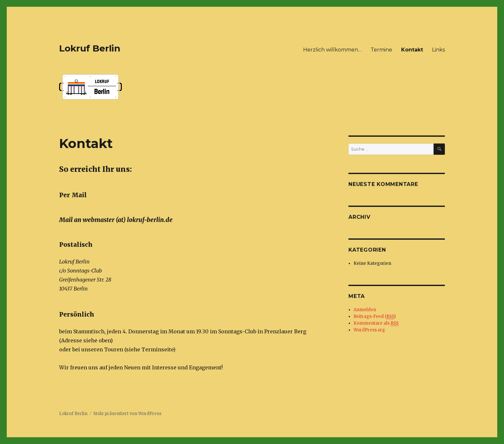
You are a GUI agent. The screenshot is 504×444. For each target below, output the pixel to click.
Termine (381, 50)
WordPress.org (369, 330)
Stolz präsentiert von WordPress (127, 414)
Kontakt (412, 50)
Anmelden (365, 310)
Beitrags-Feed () (375, 317)
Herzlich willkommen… (332, 50)
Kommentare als (376, 323)
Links (438, 50)
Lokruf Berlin (90, 48)
